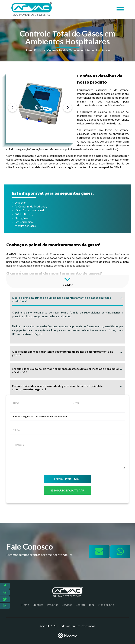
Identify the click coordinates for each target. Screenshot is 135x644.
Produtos (40, 50)
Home (28, 50)
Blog (92, 605)
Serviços (67, 605)
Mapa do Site (106, 605)
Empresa (38, 605)
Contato (81, 605)
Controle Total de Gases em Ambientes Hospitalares (79, 50)
